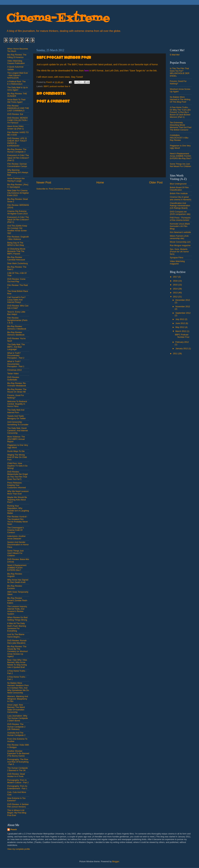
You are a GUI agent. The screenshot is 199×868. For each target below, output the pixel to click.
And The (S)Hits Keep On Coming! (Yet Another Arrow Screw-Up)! (17, 229)
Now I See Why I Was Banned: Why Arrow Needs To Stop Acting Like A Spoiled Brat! (17, 664)
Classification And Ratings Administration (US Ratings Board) (180, 206)
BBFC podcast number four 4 (57, 86)
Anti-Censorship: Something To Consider (18, 423)
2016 (176, 281)
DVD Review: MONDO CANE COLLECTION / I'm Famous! (18, 120)
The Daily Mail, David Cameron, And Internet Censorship (18, 431)
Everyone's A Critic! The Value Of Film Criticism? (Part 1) (18, 220)
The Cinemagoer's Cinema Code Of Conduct (16, 530)
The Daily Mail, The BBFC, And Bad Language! (16, 347)
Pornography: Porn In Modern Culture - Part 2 (18, 781)
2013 (176, 293)
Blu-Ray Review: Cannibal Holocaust (16, 259)
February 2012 (182, 342)
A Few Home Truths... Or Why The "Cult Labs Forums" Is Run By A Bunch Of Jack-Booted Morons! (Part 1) (180, 112)
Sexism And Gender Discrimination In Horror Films (18, 545)
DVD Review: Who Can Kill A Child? (18, 307)
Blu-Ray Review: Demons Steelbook (16, 334)
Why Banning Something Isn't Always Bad (18, 173)
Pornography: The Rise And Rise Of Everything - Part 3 (18, 762)
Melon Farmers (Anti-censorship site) (179, 237)
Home (100, 183)
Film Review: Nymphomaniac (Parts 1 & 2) (17, 320)
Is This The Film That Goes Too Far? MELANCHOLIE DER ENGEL (180, 72)
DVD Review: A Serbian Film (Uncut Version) (18, 806)
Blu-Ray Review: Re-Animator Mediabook (17, 384)
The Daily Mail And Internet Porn (16, 411)
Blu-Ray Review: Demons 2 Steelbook (17, 328)
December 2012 (183, 300)
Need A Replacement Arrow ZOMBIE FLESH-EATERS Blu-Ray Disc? (181, 156)
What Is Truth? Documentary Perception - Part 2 (16, 356)
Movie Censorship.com (180, 242)
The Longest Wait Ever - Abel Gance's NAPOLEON (18, 75)
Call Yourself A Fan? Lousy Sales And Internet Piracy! (16, 300)
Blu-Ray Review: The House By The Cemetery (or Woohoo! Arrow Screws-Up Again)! (18, 651)
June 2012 (181, 323)
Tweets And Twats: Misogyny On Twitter (17, 417)
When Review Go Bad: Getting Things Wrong (18, 619)
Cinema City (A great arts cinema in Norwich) (181, 198)
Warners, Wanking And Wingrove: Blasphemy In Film (18, 699)
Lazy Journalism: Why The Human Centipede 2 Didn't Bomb (18, 718)
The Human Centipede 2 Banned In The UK (18, 769)
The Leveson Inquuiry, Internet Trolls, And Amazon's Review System (17, 610)
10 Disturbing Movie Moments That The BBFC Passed (16, 251)
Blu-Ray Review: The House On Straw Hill (17, 391)
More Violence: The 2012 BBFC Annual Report (16, 439)
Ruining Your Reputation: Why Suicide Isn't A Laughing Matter (18, 510)
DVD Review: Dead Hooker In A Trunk (16, 775)
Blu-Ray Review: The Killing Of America (17, 56)
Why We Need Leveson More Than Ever (18, 493)
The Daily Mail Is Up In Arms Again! (18, 89)
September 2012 (183, 313)
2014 (176, 289)
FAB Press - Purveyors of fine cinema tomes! (180, 219)
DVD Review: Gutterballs (13, 379)
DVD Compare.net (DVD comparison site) (180, 213)
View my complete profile (19, 849)
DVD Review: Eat (15, 114)
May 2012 (180, 327)
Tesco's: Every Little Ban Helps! (16, 313)
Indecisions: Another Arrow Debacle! (16, 537)
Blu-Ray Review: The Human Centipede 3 (17, 151)
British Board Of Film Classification (179, 189)
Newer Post (44, 183)
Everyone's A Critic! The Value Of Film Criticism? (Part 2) (18, 158)
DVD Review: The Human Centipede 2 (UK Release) (16, 727)
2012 (176, 297)
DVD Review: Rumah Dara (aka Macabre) (17, 642)
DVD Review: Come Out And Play (16, 280)
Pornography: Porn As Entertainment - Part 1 (17, 787)
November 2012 (183, 307)
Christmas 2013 (14, 370)
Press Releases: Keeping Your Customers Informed (17, 485)
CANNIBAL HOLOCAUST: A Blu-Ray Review (179, 138)
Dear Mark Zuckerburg (17, 263)
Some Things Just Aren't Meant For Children (15, 553)
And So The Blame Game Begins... (16, 636)
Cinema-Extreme (58, 19)
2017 (176, 277)
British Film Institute (179, 193)
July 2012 (180, 319)
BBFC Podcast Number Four (182, 336)
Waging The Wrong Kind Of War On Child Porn (17, 457)
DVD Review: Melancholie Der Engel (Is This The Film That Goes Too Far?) (18, 475)
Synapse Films (177, 258)
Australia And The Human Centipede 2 (16, 734)
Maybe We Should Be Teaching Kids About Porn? (17, 500)
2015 (176, 285)
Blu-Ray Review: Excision (15, 587)
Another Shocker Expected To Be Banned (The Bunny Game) (18, 753)
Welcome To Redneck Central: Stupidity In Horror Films (17, 404)
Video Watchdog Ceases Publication (16, 62)
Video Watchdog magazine (177, 263)
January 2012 (182, 349)
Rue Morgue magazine (180, 246)
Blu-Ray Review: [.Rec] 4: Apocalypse (18, 186)
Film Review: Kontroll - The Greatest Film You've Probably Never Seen (18, 520)
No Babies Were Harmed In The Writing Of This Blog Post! (180, 99)
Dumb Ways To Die (16, 451)
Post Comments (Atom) (59, 189)
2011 (176, 354)
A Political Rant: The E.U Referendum (16, 83)
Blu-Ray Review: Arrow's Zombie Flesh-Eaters (17, 601)
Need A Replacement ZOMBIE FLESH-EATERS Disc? (17, 568)
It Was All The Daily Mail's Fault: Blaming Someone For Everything (17, 627)
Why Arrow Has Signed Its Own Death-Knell (18, 581)
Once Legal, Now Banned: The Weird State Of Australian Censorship (16, 709)
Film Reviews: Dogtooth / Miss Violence (18, 238)
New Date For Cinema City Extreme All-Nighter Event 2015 (18, 193)
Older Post (156, 183)
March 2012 (181, 331)
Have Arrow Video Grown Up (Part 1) (16, 128)
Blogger (116, 862)
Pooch (14, 830)
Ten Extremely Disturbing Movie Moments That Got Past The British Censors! (181, 126)
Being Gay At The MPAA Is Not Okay (16, 244)
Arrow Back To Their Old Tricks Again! (16, 101)
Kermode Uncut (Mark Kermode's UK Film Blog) (180, 226)
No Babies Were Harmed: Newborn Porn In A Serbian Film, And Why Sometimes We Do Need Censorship (18, 688)
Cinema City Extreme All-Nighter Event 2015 (17, 212)
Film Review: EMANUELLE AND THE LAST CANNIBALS (18, 108)
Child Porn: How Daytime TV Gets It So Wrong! (17, 466)
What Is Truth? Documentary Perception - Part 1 (16, 364)
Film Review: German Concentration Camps (17, 165)
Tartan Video (13, 374)
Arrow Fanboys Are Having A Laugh (16, 180)
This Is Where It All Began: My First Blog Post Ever (17, 813)
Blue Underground (178, 184)
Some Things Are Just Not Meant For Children (180, 165)
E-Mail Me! (175, 55)
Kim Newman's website (180, 232)
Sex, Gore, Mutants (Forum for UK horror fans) (179, 252)
